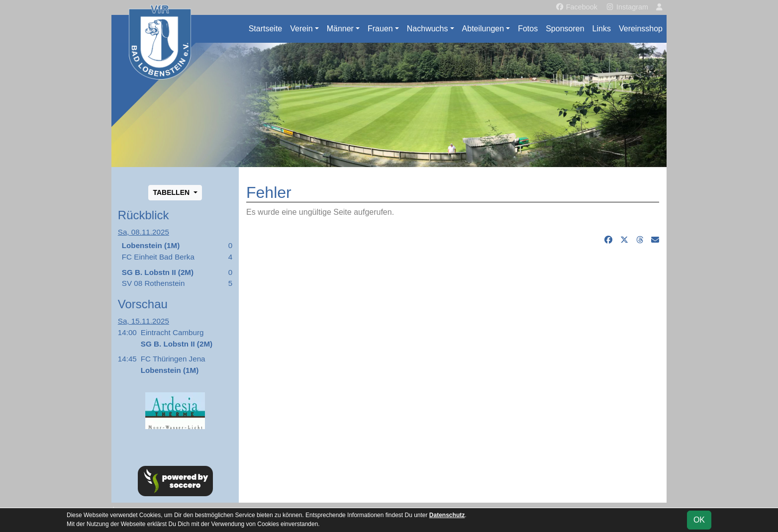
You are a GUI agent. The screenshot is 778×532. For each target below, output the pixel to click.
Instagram (627, 7)
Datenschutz (447, 515)
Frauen (380, 29)
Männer (340, 29)
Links (602, 29)
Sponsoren (565, 29)
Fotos (528, 29)
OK (699, 520)
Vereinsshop (641, 29)
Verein (301, 29)
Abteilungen (483, 29)
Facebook (576, 7)
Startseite (266, 29)
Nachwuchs (428, 29)
